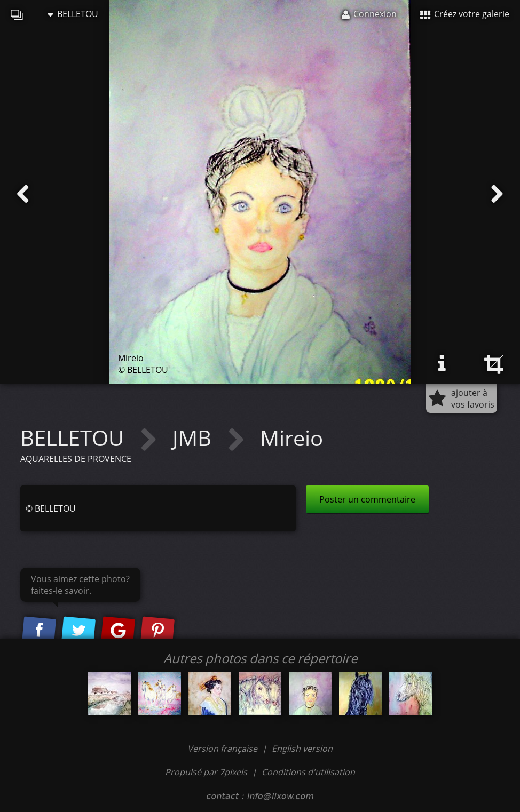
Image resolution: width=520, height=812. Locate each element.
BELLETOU (73, 14)
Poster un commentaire (367, 499)
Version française (223, 749)
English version (302, 749)
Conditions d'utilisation (308, 772)
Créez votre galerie (465, 14)
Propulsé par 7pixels (206, 772)
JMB (195, 438)
